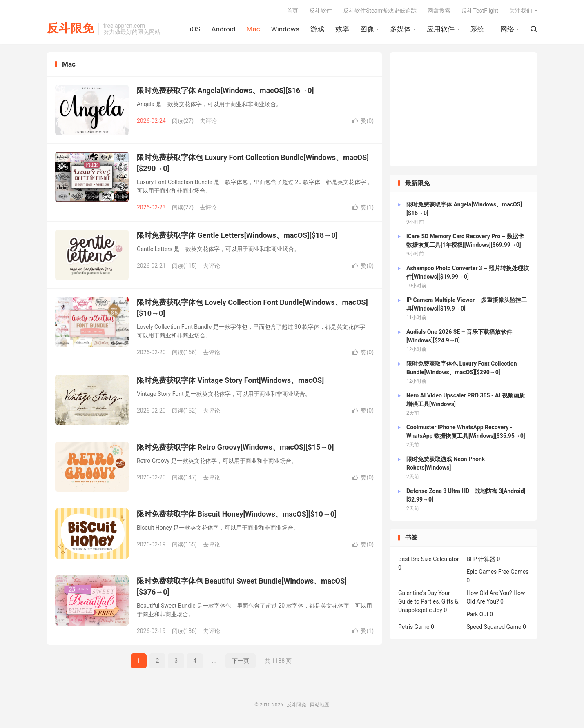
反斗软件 (321, 11)
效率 (342, 29)
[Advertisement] (464, 109)
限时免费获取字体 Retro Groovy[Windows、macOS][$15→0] (235, 447)
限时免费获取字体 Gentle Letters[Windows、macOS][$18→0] (237, 235)
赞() (363, 121)
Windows (285, 29)
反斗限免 (71, 29)
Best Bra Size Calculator (429, 559)
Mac (253, 29)
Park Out (477, 614)
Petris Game (414, 627)
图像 (367, 29)
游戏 (317, 29)
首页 (292, 11)
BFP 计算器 (481, 559)
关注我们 (521, 11)
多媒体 (400, 29)
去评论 (208, 121)
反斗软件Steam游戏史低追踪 (380, 11)
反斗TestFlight (480, 11)
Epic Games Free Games (497, 572)
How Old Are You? (489, 593)
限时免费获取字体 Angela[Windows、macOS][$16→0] (225, 90)
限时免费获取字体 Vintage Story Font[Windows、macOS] (230, 380)
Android (223, 29)
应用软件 (441, 29)
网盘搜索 (439, 11)
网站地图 (320, 705)
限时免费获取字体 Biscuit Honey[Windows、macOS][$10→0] (237, 514)
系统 (477, 29)
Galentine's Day (418, 593)
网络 (507, 29)
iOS (195, 29)
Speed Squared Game (494, 627)
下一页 (241, 661)
